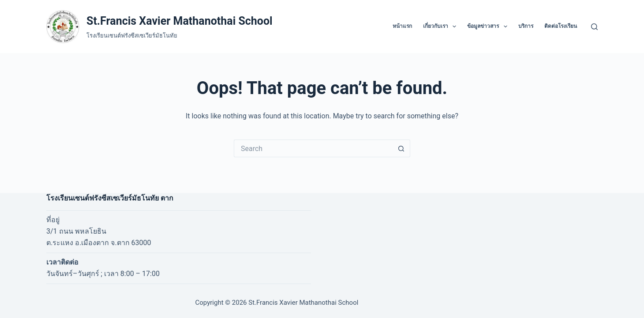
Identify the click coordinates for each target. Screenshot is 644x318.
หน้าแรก (402, 26)
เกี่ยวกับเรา (441, 26)
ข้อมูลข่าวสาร (489, 26)
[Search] (594, 27)
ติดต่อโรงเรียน (561, 26)
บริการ (526, 26)
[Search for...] (313, 148)
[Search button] (401, 148)
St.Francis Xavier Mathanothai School (180, 21)
